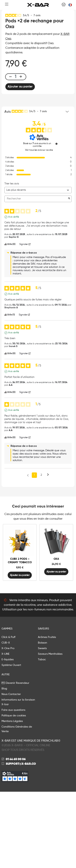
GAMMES (7, 705)
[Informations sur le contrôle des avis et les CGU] (56, 220)
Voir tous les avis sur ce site (39, 226)
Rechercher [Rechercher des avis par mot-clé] (36, 275)
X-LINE (5, 730)
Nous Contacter (11, 771)
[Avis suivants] (48, 552)
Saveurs (43, 705)
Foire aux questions (13, 786)
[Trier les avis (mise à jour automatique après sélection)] (38, 266)
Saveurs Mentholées (50, 730)
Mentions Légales (12, 797)
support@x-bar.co (21, 840)
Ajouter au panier (20, 163)
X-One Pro (8, 725)
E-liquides (8, 736)
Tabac (42, 736)
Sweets (42, 725)
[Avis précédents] (28, 551)
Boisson (42, 719)
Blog (4, 765)
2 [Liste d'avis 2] (41, 551)
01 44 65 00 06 (16, 836)
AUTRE (6, 751)
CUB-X (6, 719)
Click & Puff (8, 713)
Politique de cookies (14, 792)
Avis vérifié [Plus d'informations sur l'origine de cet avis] (14, 293)
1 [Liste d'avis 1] (34, 551)
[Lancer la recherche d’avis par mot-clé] (69, 275)
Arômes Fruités (47, 713)
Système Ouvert (11, 741)
